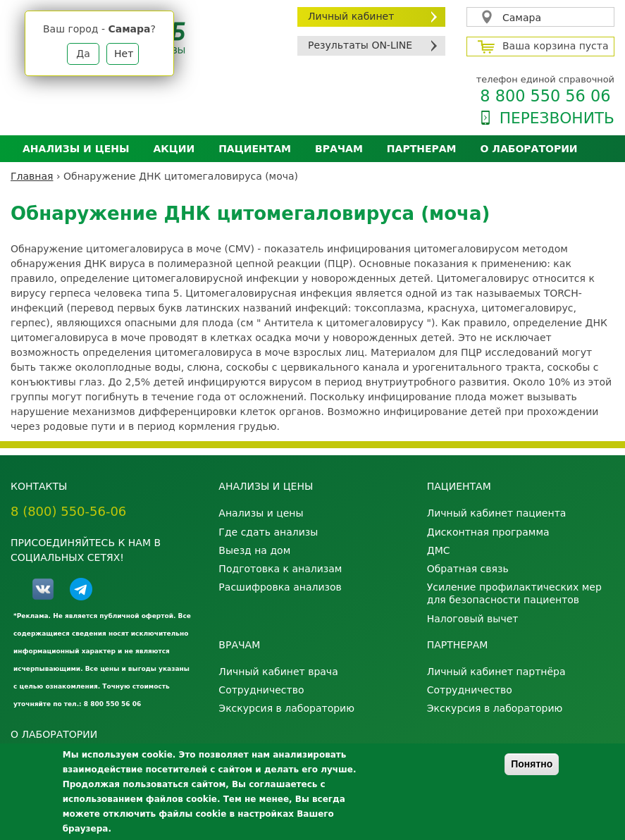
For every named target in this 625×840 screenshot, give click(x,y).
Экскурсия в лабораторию (286, 708)
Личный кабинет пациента (497, 513)
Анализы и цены (76, 149)
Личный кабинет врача (278, 672)
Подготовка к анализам (280, 569)
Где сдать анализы (268, 532)
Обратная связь (468, 569)
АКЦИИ (174, 149)
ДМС (439, 550)
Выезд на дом (254, 550)
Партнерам (422, 149)
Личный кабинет (351, 16)
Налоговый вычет (473, 619)
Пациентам (255, 149)
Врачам (339, 149)
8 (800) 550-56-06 (68, 511)
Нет (124, 54)
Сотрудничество (261, 690)
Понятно (532, 764)
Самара (522, 18)
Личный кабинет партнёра (496, 672)
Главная (32, 176)
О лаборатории (529, 149)
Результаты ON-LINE (360, 45)
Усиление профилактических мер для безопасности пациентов (514, 593)
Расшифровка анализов (280, 587)
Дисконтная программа (488, 532)
